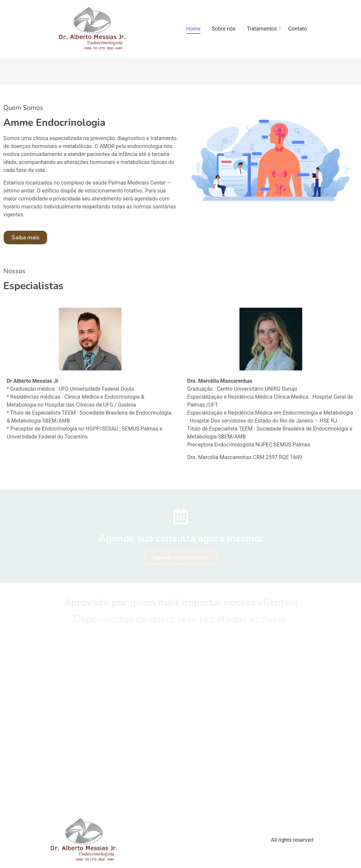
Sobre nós (224, 29)
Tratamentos (263, 29)
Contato (298, 29)
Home (193, 29)
